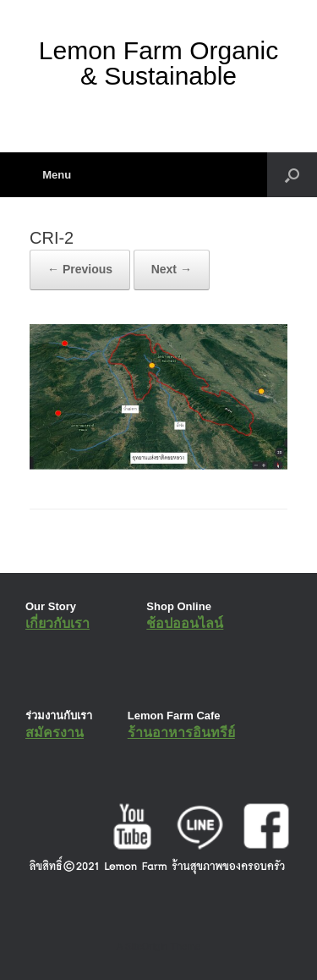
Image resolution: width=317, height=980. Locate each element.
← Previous (80, 269)
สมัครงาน (55, 732)
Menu (50, 175)
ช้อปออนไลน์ (185, 623)
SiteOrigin (147, 946)
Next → (172, 269)
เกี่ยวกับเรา (57, 623)
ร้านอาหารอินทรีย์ (181, 732)
